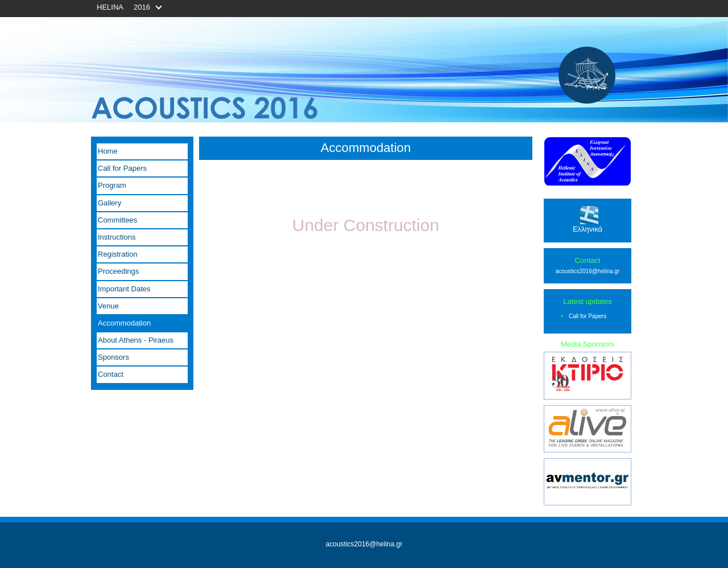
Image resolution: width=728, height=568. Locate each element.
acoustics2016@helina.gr (588, 271)
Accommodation (124, 323)
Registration (117, 254)
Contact (111, 374)
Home (108, 151)
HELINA (110, 7)
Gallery (109, 203)
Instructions (117, 237)
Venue (108, 306)
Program (112, 185)
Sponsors (113, 357)
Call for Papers (122, 168)
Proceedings (118, 271)
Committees (117, 220)
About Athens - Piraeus (136, 340)
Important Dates (124, 289)
